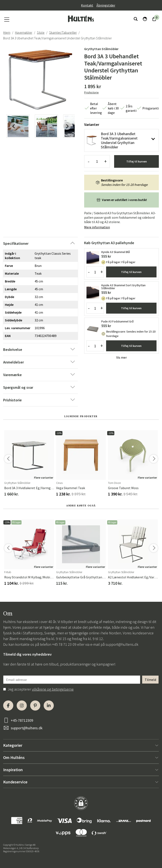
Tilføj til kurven (137, 161)
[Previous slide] (14, 126)
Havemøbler (24, 32)
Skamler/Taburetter (63, 32)
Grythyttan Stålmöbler (101, 49)
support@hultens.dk (122, 644)
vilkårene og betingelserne (53, 689)
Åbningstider (106, 5)
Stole (41, 32)
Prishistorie (91, 92)
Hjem (7, 32)
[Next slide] (67, 126)
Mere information (97, 227)
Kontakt (87, 5)
